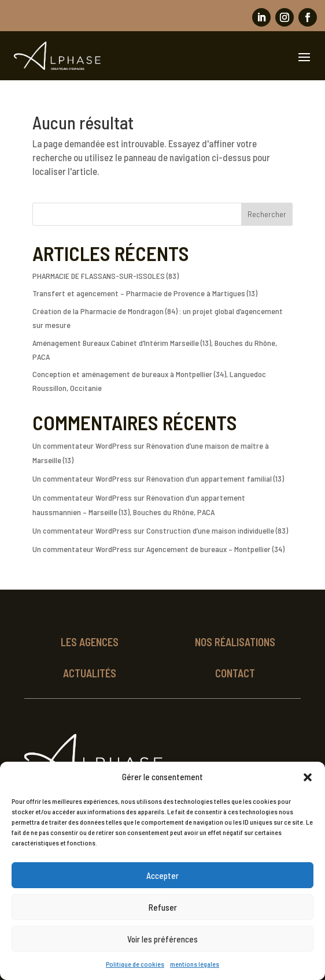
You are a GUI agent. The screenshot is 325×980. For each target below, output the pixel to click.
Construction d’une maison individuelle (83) (217, 530)
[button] (308, 777)
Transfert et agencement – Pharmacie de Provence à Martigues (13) (145, 293)
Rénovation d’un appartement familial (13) (215, 478)
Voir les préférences (162, 939)
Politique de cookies (135, 964)
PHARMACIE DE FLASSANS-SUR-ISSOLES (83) (106, 276)
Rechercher (267, 214)
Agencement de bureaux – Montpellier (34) (215, 549)
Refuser (163, 907)
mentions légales (195, 964)
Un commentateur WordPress (82, 446)
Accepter (162, 875)
